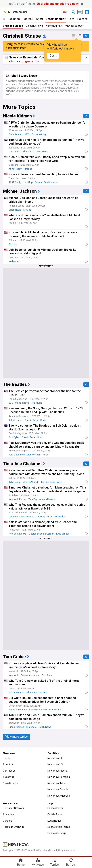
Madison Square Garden (21, 517)
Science (83, 19)
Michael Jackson (75, 26)
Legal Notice (54, 821)
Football (28, 19)
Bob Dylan (14, 437)
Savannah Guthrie (18, 710)
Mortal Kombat (16, 692)
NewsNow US (55, 764)
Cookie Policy (55, 814)
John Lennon (15, 420)
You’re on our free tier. (44, 4)
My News (38, 865)
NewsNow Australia (59, 796)
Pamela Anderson (30, 675)
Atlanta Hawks (47, 499)
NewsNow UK (55, 758)
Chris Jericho (15, 134)
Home (6, 758)
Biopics (13, 244)
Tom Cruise (14, 151)
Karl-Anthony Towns (52, 482)
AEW (27, 134)
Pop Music (37, 403)
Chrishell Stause (13, 26)
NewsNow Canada (58, 789)
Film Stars (28, 151)
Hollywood (14, 261)
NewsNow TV (11, 783)
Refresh (71, 865)
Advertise (8, 814)
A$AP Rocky (15, 169)
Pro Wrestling (39, 134)
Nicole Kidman (54, 26)
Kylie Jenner (15, 482)
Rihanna (28, 169)
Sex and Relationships (47, 182)
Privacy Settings (57, 833)
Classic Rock (22, 403)
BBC (11, 403)
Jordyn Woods (31, 482)
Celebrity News (34, 26)
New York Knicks (17, 499)
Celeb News (41, 151)
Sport (39, 19)
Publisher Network (13, 808)
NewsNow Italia (56, 783)
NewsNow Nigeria (57, 771)
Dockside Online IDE (14, 827)
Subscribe (9, 777)
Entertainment (56, 19)
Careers (7, 821)
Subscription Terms (59, 827)
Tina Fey (33, 499)
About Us (8, 764)
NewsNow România (59, 777)
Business (14, 19)
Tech (71, 19)
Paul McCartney (17, 455)
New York (14, 675)
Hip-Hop (28, 182)
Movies (27, 210)
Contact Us (9, 771)
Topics (54, 865)
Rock (43, 420)
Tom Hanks (55, 710)
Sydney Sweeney (38, 710)
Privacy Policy (55, 808)
